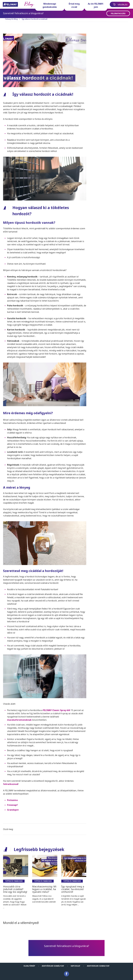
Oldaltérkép (29, 963)
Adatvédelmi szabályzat (53, 963)
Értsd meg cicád (74, 5)
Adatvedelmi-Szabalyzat (98, 963)
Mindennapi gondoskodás (50, 5)
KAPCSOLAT (76, 963)
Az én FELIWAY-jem (94, 5)
